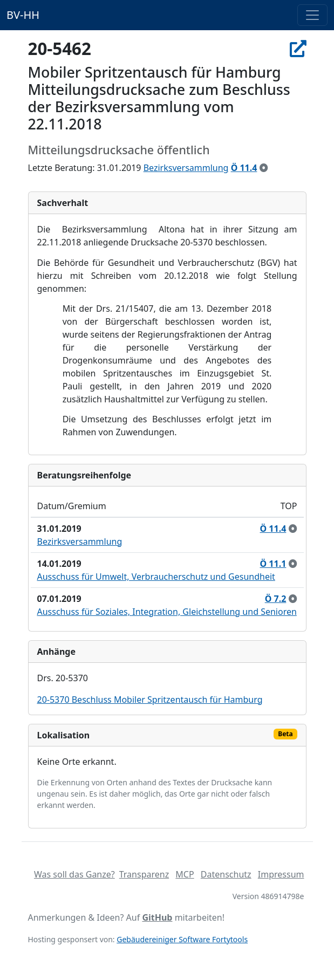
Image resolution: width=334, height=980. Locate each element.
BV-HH (23, 15)
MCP (185, 874)
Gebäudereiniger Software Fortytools (182, 939)
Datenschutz (226, 874)
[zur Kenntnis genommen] (264, 168)
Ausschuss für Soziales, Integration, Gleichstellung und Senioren (167, 612)
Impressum (281, 874)
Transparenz (144, 874)
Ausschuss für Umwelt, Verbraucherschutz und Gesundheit (156, 577)
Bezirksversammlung (186, 168)
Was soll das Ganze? (74, 874)
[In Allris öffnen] (298, 49)
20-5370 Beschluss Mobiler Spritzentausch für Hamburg (150, 700)
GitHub (157, 917)
